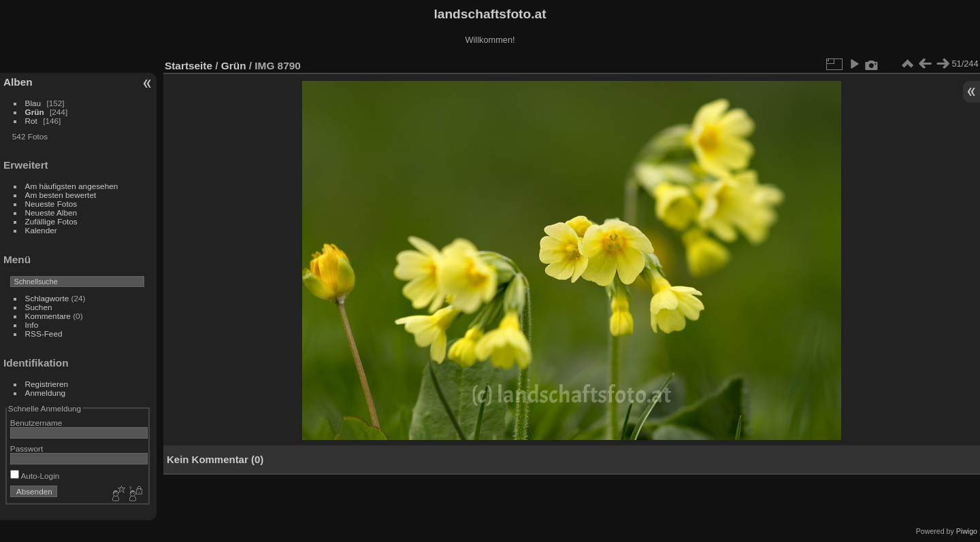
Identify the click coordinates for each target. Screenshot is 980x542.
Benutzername (36, 423)
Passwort (27, 448)
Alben (18, 82)
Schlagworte (47, 298)
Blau (33, 103)
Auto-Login (35, 476)
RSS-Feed (44, 334)
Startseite (189, 66)
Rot (31, 121)
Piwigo (967, 531)
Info (32, 325)
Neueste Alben (51, 213)
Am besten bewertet (61, 195)
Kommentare (48, 316)
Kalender (41, 230)
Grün (35, 112)
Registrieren (47, 384)
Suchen (39, 307)
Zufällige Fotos (51, 221)
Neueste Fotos (51, 204)
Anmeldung (46, 393)
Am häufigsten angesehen (72, 186)
